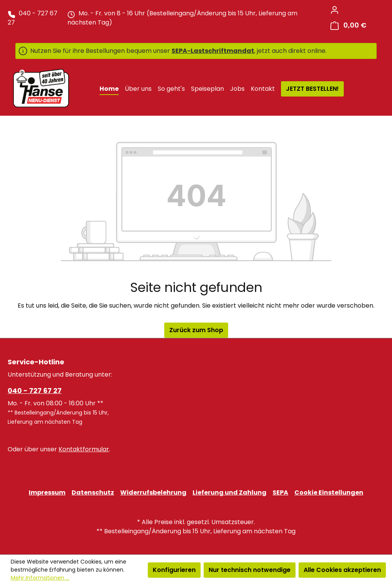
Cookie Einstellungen (329, 492)
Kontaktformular (84, 449)
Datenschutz (93, 492)
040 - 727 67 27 (35, 391)
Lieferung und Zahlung (229, 492)
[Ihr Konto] (335, 10)
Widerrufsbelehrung (153, 492)
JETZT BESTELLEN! (312, 89)
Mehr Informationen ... (40, 578)
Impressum (47, 492)
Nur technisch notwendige (250, 570)
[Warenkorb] (348, 25)
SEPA (280, 492)
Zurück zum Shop (196, 330)
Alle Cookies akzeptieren (342, 570)
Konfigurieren (174, 570)
